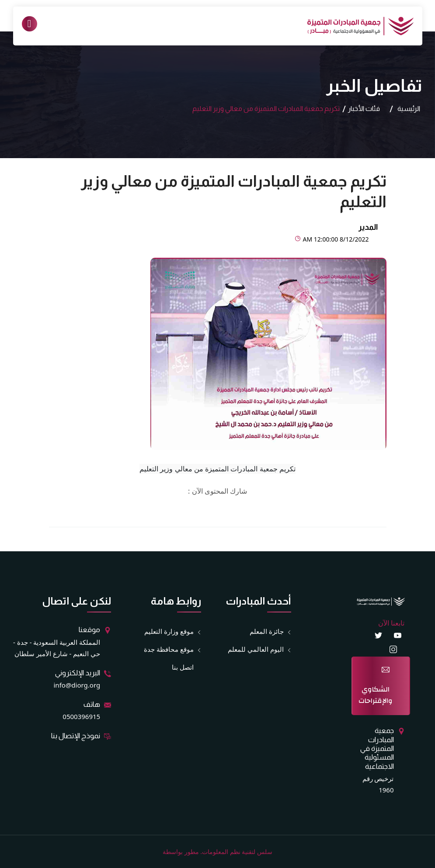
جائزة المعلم (267, 631)
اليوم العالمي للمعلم (256, 649)
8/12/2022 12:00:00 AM (332, 239)
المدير (368, 227)
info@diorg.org (77, 685)
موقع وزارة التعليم (169, 631)
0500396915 (81, 716)
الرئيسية (409, 109)
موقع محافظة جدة (169, 649)
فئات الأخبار (364, 109)
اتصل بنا (183, 667)
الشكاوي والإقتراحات (376, 695)
